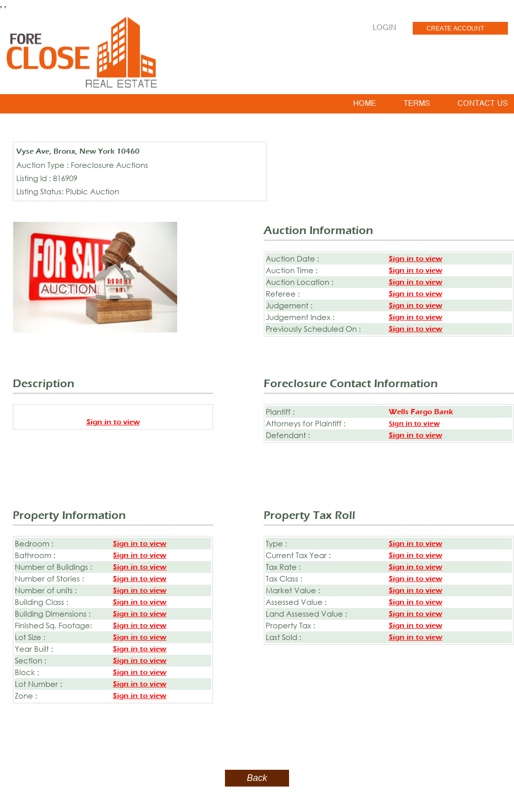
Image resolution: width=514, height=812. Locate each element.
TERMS (417, 105)
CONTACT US (483, 105)
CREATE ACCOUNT (455, 30)
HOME (365, 105)
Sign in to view (416, 259)
